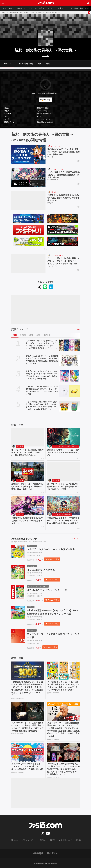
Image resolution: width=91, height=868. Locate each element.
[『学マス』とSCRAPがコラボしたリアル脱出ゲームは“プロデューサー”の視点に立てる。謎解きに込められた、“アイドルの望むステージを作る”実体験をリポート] (63, 753)
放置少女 (54, 192)
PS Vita (40, 114)
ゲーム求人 (59, 8)
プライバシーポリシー (29, 840)
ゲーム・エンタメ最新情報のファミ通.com (15, 13)
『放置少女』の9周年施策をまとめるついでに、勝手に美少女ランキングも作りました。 (64, 198)
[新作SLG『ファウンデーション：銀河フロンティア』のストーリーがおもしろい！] (63, 437)
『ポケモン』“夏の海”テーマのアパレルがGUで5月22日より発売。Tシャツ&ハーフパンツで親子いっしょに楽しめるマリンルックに (42, 390)
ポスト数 (47, 335)
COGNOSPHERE (53, 180)
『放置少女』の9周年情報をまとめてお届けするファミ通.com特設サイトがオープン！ (27, 521)
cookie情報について (65, 840)
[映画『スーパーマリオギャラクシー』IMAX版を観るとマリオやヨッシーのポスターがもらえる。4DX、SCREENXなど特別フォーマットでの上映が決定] (69, 376)
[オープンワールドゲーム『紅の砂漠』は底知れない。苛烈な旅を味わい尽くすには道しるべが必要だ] (63, 471)
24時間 (23, 335)
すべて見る (76, 329)
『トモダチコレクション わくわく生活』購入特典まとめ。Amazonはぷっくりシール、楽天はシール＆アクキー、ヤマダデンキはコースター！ (63, 686)
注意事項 (52, 840)
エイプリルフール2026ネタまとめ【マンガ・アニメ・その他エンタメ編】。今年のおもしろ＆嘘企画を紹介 (27, 766)
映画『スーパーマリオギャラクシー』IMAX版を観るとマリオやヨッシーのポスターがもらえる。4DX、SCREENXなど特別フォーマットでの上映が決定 (42, 375)
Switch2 (11, 8)
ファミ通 (50, 157)
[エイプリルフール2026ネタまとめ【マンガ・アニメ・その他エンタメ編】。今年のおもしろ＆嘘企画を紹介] (28, 753)
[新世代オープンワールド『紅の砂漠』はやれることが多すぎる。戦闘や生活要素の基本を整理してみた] (28, 471)
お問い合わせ (14, 840)
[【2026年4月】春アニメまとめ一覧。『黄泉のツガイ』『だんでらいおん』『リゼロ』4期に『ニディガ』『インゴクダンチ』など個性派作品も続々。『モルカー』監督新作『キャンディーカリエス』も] (69, 345)
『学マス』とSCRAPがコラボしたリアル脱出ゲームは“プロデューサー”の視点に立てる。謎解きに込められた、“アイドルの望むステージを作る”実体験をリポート (63, 769)
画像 (40, 64)
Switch (19, 8)
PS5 (25, 8)
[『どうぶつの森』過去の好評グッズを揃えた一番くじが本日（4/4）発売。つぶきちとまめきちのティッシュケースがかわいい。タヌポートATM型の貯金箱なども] (69, 406)
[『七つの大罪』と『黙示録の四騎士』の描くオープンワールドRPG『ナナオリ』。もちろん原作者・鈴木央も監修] (28, 264)
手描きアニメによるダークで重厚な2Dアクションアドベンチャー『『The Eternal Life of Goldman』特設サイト (63, 522)
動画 (76, 8)
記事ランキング (20, 329)
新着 (5, 8)
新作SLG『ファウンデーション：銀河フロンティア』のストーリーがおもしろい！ (63, 453)
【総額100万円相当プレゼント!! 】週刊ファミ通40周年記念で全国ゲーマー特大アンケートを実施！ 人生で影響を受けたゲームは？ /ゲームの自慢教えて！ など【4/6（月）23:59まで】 (27, 689)
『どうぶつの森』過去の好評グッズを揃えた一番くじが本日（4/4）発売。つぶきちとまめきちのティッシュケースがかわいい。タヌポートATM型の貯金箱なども (42, 405)
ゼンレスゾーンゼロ (57, 169)
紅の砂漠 (20, 446)
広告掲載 (78, 840)
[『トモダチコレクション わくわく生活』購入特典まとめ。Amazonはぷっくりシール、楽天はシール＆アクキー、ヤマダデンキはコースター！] (63, 671)
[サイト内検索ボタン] (88, 3)
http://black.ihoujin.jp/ (45, 122)
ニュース (69, 8)
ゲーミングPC (55, 146)
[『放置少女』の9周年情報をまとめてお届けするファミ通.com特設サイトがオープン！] (28, 506)
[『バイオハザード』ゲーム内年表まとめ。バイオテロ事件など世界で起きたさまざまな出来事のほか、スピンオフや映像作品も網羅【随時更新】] (28, 712)
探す (49, 100)
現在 (15, 335)
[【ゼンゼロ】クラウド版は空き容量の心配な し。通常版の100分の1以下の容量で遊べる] (28, 177)
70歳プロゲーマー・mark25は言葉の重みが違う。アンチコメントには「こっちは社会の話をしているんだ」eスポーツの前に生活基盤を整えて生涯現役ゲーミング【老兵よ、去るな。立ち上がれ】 (63, 729)
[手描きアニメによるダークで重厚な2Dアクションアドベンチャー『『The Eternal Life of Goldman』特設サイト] (63, 506)
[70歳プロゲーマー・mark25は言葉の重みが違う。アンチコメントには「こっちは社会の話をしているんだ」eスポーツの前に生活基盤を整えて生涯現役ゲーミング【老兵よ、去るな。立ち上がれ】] (63, 712)
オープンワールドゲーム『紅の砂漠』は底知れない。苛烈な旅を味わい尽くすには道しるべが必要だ (63, 487)
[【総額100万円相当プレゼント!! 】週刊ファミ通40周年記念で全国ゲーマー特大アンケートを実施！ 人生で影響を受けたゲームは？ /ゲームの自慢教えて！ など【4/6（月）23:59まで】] (28, 671)
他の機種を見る (48, 114)
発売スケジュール (46, 8)
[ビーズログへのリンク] (53, 853)
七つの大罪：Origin (57, 255)
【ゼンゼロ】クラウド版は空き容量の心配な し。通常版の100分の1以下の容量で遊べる (64, 175)
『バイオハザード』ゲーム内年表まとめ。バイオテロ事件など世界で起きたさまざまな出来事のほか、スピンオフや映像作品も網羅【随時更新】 (27, 727)
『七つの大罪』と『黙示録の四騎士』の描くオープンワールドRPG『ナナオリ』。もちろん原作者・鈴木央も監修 (64, 261)
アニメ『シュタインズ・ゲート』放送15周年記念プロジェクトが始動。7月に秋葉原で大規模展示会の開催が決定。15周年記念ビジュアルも (42, 360)
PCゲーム (33, 8)
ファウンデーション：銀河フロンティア (66, 446)
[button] (45, 125)
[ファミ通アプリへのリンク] (38, 853)
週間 (31, 335)
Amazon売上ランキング (24, 539)
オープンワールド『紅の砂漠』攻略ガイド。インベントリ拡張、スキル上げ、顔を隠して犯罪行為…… (27, 453)
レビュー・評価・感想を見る (44, 93)
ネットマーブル (52, 266)
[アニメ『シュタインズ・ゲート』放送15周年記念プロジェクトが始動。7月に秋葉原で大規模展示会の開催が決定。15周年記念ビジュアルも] (69, 361)
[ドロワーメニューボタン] (3, 3)
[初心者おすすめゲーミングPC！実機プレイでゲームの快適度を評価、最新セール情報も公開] (28, 154)
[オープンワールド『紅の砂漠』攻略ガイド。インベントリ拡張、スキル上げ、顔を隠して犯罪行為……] (28, 437)
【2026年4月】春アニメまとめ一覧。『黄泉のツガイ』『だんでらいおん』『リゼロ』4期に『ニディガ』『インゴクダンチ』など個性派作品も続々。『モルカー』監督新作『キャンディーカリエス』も (42, 345)
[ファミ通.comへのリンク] (45, 3)
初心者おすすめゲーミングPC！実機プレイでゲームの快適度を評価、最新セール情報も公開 (64, 152)
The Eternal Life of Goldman (62, 514)
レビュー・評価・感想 (25, 64)
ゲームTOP (8, 64)
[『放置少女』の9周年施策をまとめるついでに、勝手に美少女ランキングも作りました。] (28, 200)
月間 (38, 335)
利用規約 (43, 840)
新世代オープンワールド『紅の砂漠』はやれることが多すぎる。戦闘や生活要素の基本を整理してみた (27, 487)
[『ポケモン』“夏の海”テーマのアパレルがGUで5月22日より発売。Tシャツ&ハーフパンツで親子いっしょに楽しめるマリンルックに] (69, 391)
